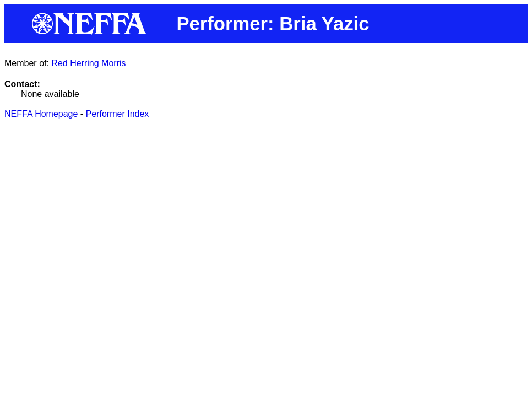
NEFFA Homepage (41, 114)
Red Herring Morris (88, 63)
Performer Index (118, 114)
